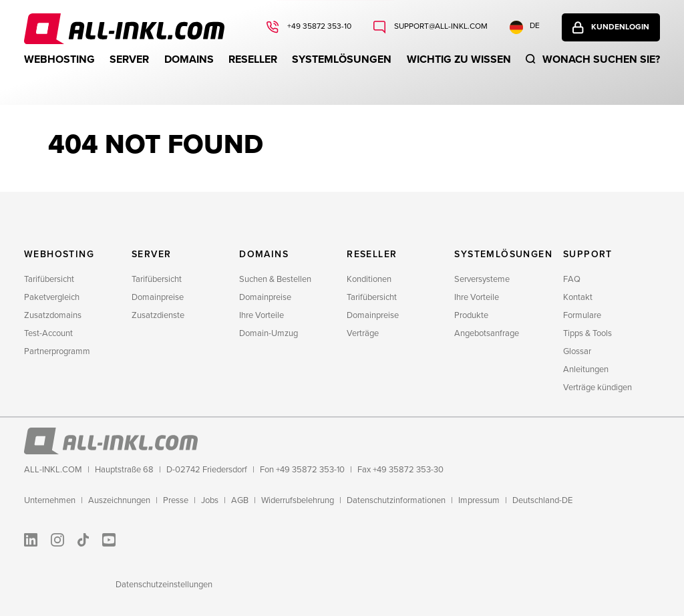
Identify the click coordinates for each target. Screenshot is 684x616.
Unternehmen (50, 500)
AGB (240, 500)
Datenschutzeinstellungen (164, 585)
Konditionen (369, 279)
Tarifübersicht (49, 279)
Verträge (363, 333)
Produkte (471, 315)
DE (525, 27)
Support (588, 254)
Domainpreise (158, 297)
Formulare (582, 315)
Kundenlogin (620, 27)
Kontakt (578, 297)
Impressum (479, 500)
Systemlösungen (342, 59)
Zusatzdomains (53, 315)
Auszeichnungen (119, 500)
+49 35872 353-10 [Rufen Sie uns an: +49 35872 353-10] (318, 26)
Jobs (210, 500)
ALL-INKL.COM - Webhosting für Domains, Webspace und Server (124, 29)
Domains (189, 59)
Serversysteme (482, 279)
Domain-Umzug (269, 333)
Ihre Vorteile (262, 315)
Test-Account (48, 333)
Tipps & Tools (587, 333)
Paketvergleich (52, 297)
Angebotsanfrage (487, 333)
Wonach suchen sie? (601, 59)
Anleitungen (586, 369)
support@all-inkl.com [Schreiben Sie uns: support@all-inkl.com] (440, 26)
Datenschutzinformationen (396, 500)
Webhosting (59, 59)
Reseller (253, 59)
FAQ (572, 279)
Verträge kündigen (597, 388)
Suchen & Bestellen (275, 279)
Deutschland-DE (542, 500)
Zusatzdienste (158, 315)
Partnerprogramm (57, 351)
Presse (176, 500)
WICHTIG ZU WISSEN (459, 59)
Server (129, 59)
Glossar (577, 351)
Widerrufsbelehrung (298, 500)
